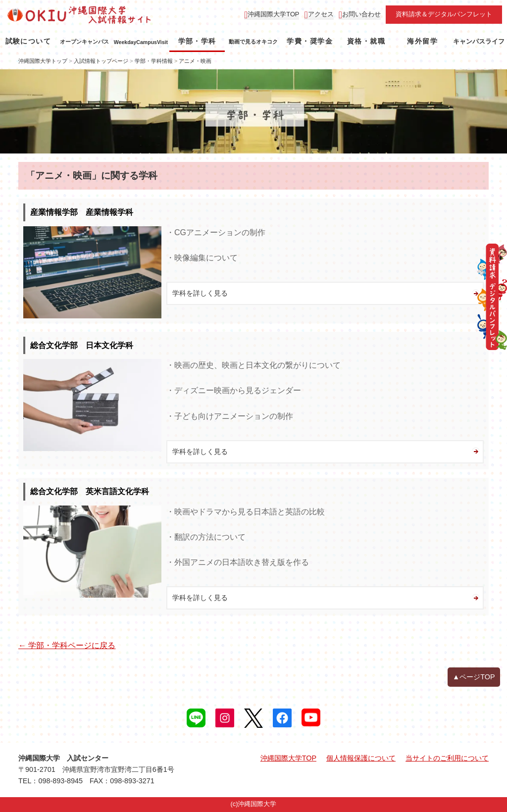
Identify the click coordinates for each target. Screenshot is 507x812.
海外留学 (422, 41)
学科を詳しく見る (200, 293)
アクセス (321, 14)
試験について (28, 41)
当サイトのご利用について (447, 758)
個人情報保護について (361, 758)
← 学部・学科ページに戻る (67, 645)
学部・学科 (197, 41)
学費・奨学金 (309, 41)
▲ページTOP (474, 677)
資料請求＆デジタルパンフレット (444, 14)
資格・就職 (366, 41)
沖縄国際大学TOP (273, 14)
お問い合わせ (361, 14)
